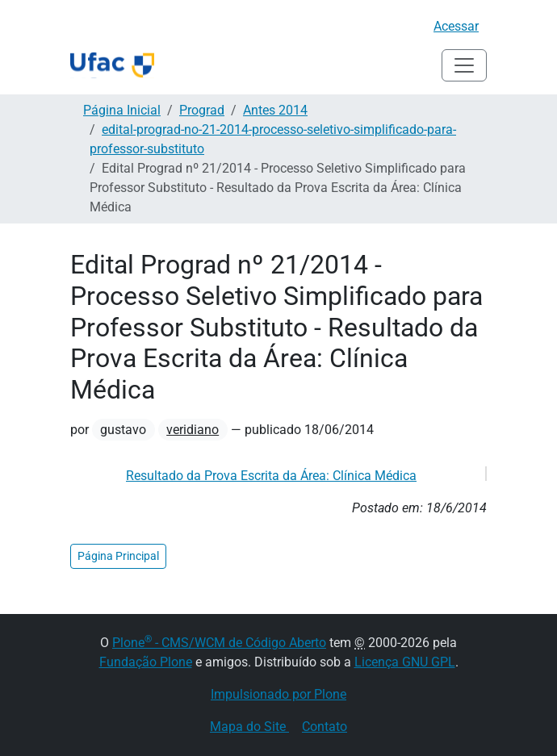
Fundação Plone (146, 662)
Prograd (202, 110)
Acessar (456, 26)
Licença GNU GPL (405, 662)
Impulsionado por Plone (278, 694)
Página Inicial (122, 110)
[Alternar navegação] (464, 65)
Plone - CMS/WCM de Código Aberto (219, 643)
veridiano (193, 430)
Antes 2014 (275, 110)
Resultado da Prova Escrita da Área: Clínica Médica (271, 476)
